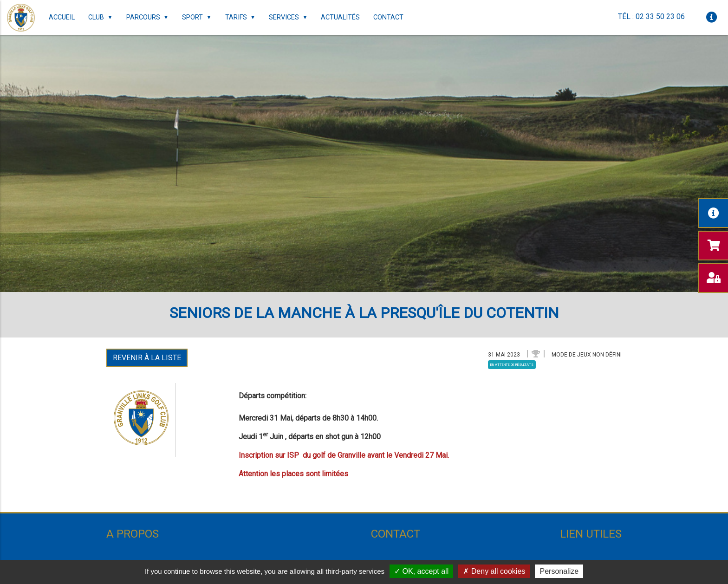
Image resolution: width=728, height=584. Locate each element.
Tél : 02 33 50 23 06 (651, 16)
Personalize (559, 571)
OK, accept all (421, 571)
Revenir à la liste (147, 358)
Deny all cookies (494, 571)
